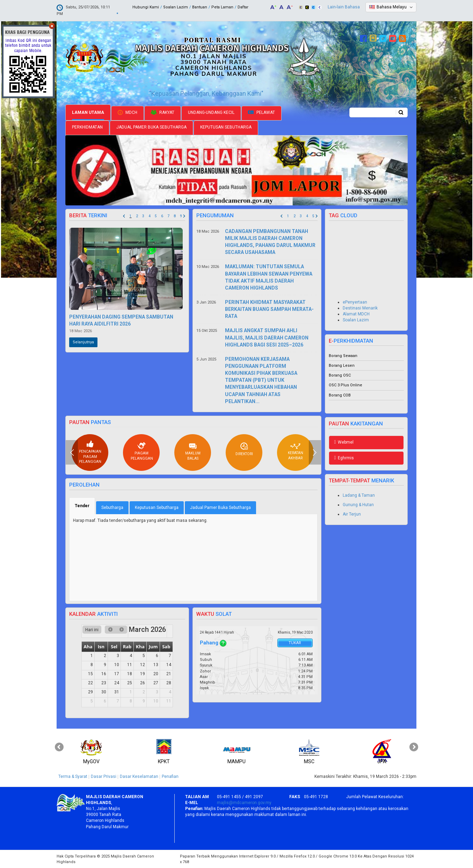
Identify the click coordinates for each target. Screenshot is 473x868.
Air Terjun (352, 514)
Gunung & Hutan (358, 505)
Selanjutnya (83, 342)
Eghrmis (344, 458)
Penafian (170, 776)
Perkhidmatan (87, 127)
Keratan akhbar (296, 451)
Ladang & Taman (359, 495)
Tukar (295, 643)
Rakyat (163, 112)
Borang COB (340, 395)
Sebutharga (112, 508)
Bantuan (200, 7)
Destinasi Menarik (360, 308)
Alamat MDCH (356, 314)
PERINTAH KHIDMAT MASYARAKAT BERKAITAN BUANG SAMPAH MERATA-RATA (269, 309)
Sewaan (350, 356)
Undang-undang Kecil (211, 112)
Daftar (243, 7)
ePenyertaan (355, 302)
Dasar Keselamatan (139, 776)
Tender (85, 506)
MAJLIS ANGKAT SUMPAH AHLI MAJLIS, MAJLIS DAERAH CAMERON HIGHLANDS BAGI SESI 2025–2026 (267, 337)
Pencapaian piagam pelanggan (90, 452)
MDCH (128, 112)
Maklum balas (193, 452)
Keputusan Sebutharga (226, 127)
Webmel (344, 442)
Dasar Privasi (104, 776)
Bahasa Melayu (392, 7)
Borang (336, 356)
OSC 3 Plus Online (345, 385)
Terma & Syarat (73, 776)
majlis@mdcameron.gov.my (244, 803)
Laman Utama (88, 112)
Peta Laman (222, 7)
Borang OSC (340, 375)
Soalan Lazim (176, 7)
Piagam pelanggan (142, 451)
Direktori (244, 449)
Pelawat (261, 113)
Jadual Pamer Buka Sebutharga (151, 127)
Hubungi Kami (146, 7)
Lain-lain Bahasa (344, 7)
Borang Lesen (342, 366)
